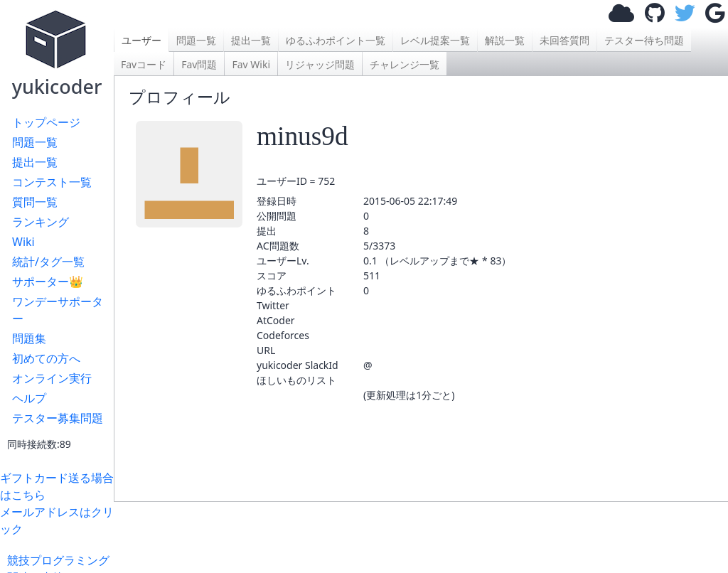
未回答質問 (564, 40)
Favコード (144, 64)
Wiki (23, 242)
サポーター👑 (48, 282)
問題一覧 (35, 142)
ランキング (41, 222)
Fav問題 (199, 64)
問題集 (29, 338)
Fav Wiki (251, 64)
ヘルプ (29, 398)
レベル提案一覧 (435, 40)
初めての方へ (46, 358)
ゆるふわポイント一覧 (336, 40)
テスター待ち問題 (644, 40)
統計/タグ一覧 (48, 262)
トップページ (46, 122)
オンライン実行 (52, 378)
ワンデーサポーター (58, 310)
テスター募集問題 (58, 418)
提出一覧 (35, 162)
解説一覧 (505, 40)
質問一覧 (35, 202)
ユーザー (141, 40)
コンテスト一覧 (52, 182)
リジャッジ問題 (320, 64)
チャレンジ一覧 (405, 64)
